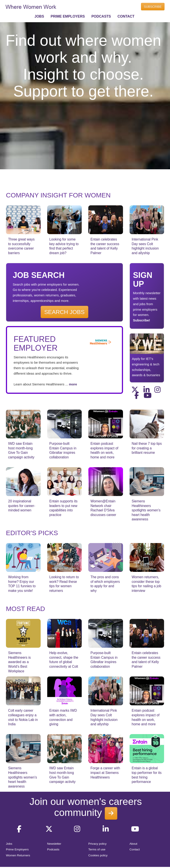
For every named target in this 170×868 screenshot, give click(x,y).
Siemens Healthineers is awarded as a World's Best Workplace (19, 662)
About (134, 844)
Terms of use (97, 849)
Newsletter (54, 844)
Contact (135, 849)
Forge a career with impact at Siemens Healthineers (105, 773)
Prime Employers (17, 849)
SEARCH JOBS (65, 312)
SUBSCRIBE (153, 7)
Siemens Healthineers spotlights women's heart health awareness (146, 510)
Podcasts (53, 849)
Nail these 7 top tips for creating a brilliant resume (147, 448)
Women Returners (18, 855)
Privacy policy (97, 844)
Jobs (9, 844)
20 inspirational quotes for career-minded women (22, 506)
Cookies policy (98, 855)
